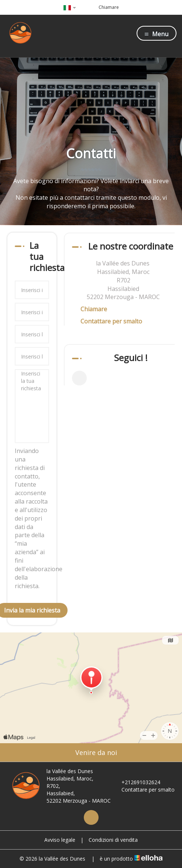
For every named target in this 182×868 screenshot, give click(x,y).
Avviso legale (60, 840)
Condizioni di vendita (113, 840)
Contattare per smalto (111, 321)
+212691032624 (137, 782)
